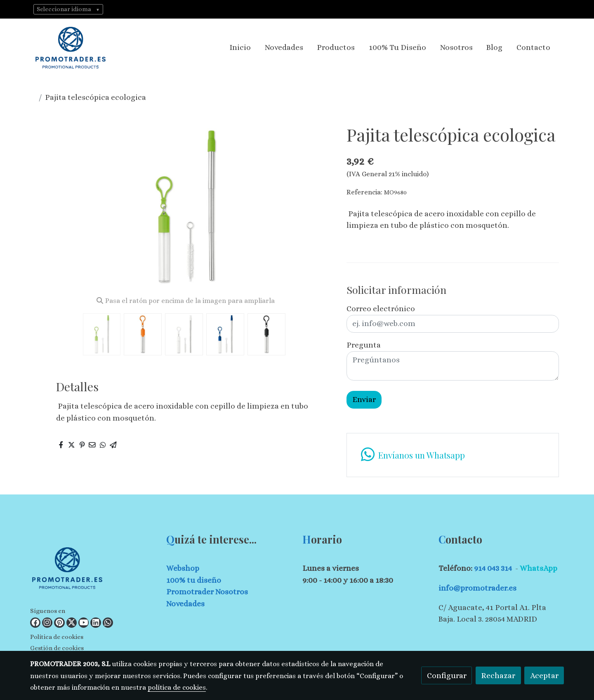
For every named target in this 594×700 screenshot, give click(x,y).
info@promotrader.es (477, 588)
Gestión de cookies (57, 648)
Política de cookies (57, 637)
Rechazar (498, 675)
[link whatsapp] (108, 623)
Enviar (364, 399)
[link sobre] (93, 570)
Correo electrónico (381, 309)
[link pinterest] (59, 623)
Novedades (185, 604)
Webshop (183, 568)
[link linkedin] (95, 623)
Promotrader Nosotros (207, 592)
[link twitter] (72, 623)
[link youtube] (84, 623)
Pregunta (364, 345)
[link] (71, 48)
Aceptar (544, 675)
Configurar (447, 675)
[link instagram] (47, 623)
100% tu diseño (194, 580)
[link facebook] (35, 623)
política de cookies (177, 687)
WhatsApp (539, 568)
